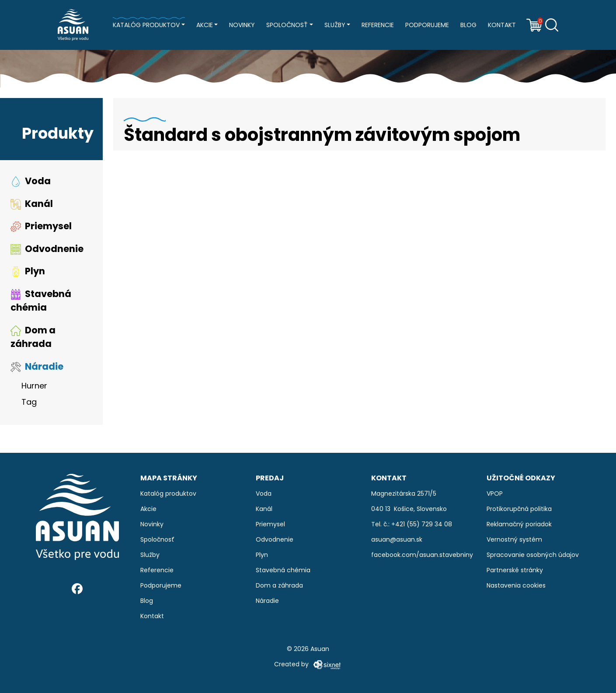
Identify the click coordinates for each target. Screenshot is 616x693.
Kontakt (502, 25)
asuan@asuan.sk (397, 539)
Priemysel (41, 226)
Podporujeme (427, 25)
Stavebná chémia (41, 301)
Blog (468, 25)
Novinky (242, 25)
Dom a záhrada (33, 337)
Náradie (37, 366)
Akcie (205, 25)
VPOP (495, 493)
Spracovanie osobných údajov (533, 555)
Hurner (34, 386)
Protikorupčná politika (519, 509)
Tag (29, 402)
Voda (31, 181)
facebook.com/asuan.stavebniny (422, 555)
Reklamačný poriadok (519, 524)
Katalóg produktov (146, 25)
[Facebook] (77, 589)
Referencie (378, 25)
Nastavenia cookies (516, 585)
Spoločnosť (287, 25)
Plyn (28, 271)
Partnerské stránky (515, 570)
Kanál (32, 204)
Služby (335, 25)
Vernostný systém (514, 539)
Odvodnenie (47, 249)
